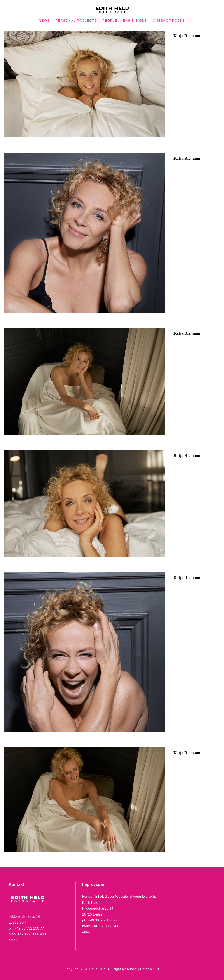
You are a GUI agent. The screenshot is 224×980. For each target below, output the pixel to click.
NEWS (44, 21)
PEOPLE (110, 21)
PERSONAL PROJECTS (76, 21)
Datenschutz (150, 969)
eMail (13, 940)
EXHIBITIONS (135, 21)
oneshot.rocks (169, 21)
